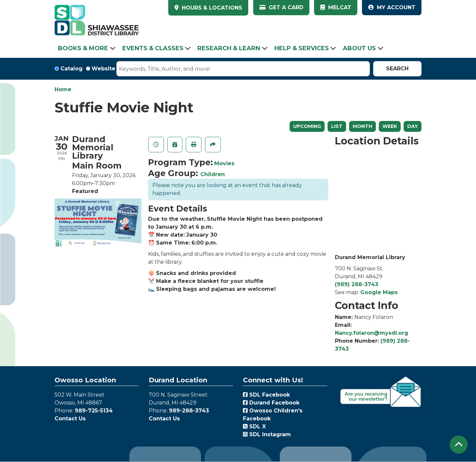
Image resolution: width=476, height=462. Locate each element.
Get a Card (281, 7)
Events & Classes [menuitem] (153, 48)
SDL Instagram (267, 434)
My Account (392, 7)
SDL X (254, 426)
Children (213, 174)
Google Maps (379, 292)
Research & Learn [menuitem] (229, 48)
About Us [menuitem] (359, 48)
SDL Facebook (266, 395)
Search (397, 69)
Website (103, 69)
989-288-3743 (189, 411)
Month (362, 126)
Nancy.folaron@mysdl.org (372, 333)
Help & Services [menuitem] (302, 48)
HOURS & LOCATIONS (211, 8)
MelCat (336, 7)
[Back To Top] (459, 445)
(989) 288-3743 (357, 284)
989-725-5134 (94, 411)
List (337, 126)
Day (413, 126)
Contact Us (70, 419)
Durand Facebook (271, 403)
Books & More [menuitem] (83, 48)
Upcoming (307, 126)
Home (63, 89)
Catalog (72, 69)
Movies (224, 163)
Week (390, 126)
